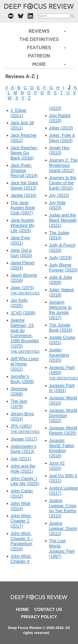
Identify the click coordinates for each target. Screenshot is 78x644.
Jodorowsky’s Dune (23, 449)
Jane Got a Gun (21, 253)
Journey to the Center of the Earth (63, 183)
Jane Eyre (20, 240)
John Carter (22, 493)
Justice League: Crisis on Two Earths (63, 508)
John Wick (20, 506)
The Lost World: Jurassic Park (62, 548)
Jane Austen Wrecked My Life (22, 225)
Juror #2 (57, 466)
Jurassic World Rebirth (63, 430)
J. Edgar (19, 113)
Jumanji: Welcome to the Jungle (60, 310)
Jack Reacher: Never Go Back (24, 153)
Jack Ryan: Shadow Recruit (24, 170)
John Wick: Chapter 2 (21, 521)
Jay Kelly (19, 303)
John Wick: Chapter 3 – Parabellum (22, 541)
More (39, 64)
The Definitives (39, 39)
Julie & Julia (60, 280)
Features (39, 47)
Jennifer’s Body (22, 379)
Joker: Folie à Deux (62, 138)
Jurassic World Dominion (63, 415)
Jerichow (19, 391)
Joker (61, 128)
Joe (21, 459)
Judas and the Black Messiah (63, 220)
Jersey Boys (22, 416)
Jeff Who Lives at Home (25, 364)
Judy (60, 258)
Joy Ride (57, 205)
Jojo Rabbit (60, 118)
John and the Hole (23, 469)
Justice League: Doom (63, 528)
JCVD (23, 313)
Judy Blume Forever (63, 267)
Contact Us (48, 609)
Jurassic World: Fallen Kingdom (62, 448)
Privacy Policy (39, 617)
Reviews (39, 31)
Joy (59, 195)
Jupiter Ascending (59, 355)
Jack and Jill (22, 125)
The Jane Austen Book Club (23, 208)
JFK (21, 426)
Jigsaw (24, 439)
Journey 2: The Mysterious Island (63, 165)
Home (22, 609)
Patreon (39, 56)
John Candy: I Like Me (25, 481)
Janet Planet (22, 265)
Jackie (23, 195)
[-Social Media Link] (11, 16)
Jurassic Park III (62, 388)
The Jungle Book (61, 328)
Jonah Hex (59, 150)
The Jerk (19, 404)
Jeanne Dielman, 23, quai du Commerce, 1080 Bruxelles (25, 333)
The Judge (59, 235)
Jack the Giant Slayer (24, 185)
